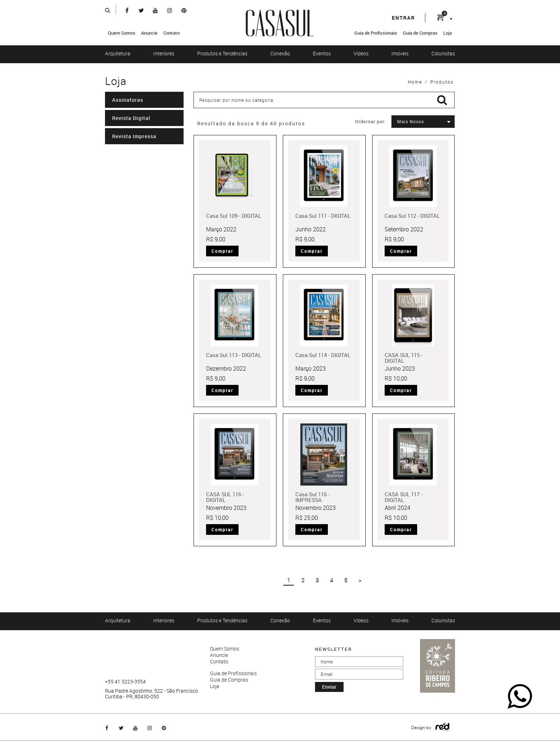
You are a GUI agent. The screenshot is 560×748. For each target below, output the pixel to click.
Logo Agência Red (443, 727)
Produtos (442, 82)
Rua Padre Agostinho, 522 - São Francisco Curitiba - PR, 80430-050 (151, 694)
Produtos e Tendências (222, 53)
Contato (171, 33)
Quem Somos (122, 33)
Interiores (164, 53)
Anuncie (149, 33)
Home (415, 82)
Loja (447, 33)
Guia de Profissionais (376, 33)
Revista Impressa (134, 136)
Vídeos (361, 53)
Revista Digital (131, 118)
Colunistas (443, 53)
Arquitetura (118, 53)
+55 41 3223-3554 (125, 682)
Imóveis (400, 53)
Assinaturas (128, 100)
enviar (329, 687)
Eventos (322, 53)
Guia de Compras (420, 33)
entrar (403, 18)
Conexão (280, 53)
